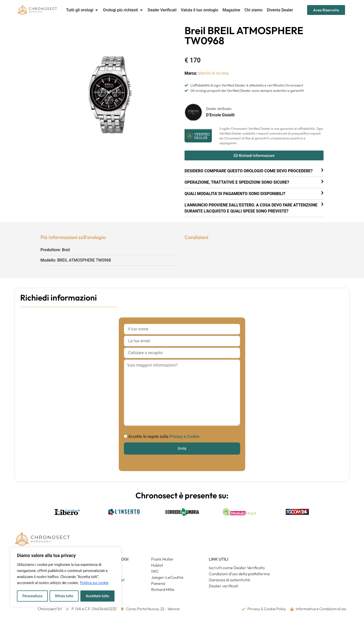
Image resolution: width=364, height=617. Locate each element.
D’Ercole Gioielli (220, 115)
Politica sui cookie (94, 583)
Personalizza (32, 596)
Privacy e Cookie (184, 437)
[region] (66, 577)
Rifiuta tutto (64, 596)
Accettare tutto (98, 596)
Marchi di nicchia (213, 73)
